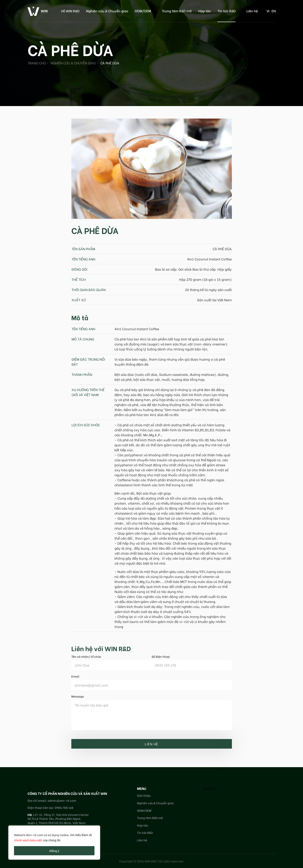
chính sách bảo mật (28, 840)
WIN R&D (210, 788)
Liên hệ (252, 11)
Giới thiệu (144, 795)
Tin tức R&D (227, 11)
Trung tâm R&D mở (177, 11)
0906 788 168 (64, 807)
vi (268, 11)
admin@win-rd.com (62, 800)
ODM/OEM (143, 11)
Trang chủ (37, 63)
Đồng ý (54, 851)
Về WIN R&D (70, 11)
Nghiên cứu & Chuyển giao (107, 11)
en (274, 11)
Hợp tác (205, 11)
